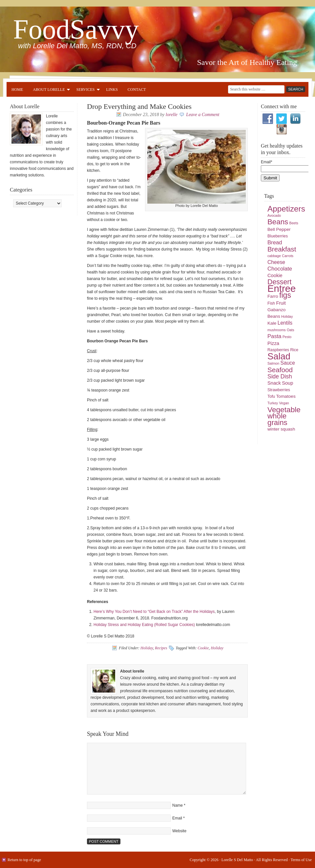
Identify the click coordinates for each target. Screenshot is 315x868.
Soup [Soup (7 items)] (287, 383)
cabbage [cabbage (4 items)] (274, 256)
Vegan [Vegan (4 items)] (284, 403)
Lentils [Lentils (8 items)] (285, 323)
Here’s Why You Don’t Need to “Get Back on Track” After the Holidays (154, 612)
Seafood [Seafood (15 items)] (280, 370)
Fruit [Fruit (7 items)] (281, 303)
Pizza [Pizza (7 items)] (273, 343)
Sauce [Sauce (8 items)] (287, 363)
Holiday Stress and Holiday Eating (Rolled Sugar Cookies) (144, 625)
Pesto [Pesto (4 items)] (287, 337)
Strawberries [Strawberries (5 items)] (279, 390)
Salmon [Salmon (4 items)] (273, 363)
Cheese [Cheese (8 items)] (276, 262)
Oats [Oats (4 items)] (291, 330)
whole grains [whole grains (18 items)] (277, 419)
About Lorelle (49, 91)
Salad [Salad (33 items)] (279, 356)
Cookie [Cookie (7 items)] (275, 275)
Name (178, 805)
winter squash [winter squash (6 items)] (281, 429)
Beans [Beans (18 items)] (278, 222)
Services (86, 91)
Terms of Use (301, 860)
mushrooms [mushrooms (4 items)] (277, 330)
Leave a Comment (203, 115)
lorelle (172, 115)
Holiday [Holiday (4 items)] (287, 316)
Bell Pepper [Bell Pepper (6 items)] (279, 229)
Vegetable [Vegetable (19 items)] (284, 410)
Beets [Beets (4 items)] (294, 223)
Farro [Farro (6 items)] (273, 296)
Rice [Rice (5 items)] (294, 350)
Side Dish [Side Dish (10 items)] (280, 376)
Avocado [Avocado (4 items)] (274, 215)
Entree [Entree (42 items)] (282, 288)
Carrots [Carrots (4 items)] (288, 256)
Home (17, 90)
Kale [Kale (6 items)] (272, 323)
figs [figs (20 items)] (285, 295)
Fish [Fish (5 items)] (271, 303)
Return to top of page (24, 860)
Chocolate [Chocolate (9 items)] (280, 269)
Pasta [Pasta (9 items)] (274, 336)
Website (179, 831)
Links (112, 90)
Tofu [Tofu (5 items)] (271, 396)
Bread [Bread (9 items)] (275, 242)
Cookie (203, 648)
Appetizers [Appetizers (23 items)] (286, 209)
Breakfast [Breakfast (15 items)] (282, 249)
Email (177, 818)
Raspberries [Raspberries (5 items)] (278, 350)
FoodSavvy (76, 29)
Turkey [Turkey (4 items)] (273, 403)
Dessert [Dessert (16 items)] (279, 282)
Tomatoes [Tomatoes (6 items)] (286, 396)
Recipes (161, 648)
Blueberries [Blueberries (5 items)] (278, 236)
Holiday (147, 648)
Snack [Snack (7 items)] (274, 383)
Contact (137, 90)
